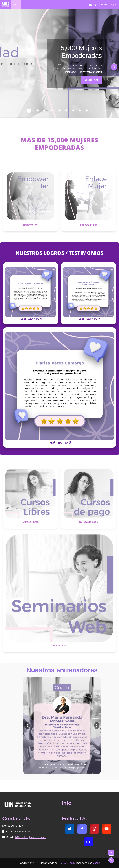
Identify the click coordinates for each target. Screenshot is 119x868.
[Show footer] (111, 860)
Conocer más (91, 80)
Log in (113, 5)
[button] (98, 5)
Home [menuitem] (16, 5)
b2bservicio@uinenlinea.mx (31, 837)
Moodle (96, 863)
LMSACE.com (67, 863)
